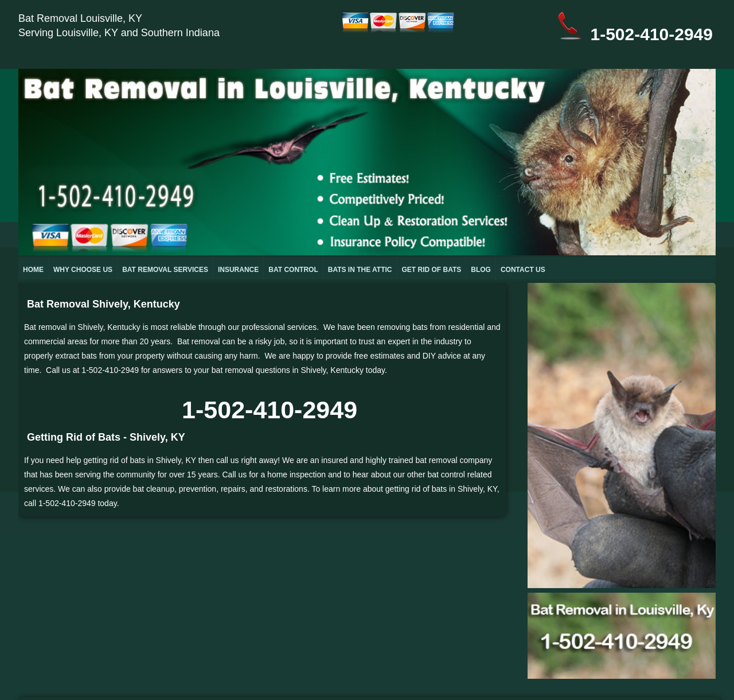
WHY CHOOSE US (83, 270)
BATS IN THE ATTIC (360, 270)
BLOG (481, 270)
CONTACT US (523, 270)
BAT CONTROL (293, 270)
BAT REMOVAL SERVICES (165, 270)
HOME (33, 270)
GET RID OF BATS (432, 270)
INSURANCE (238, 270)
